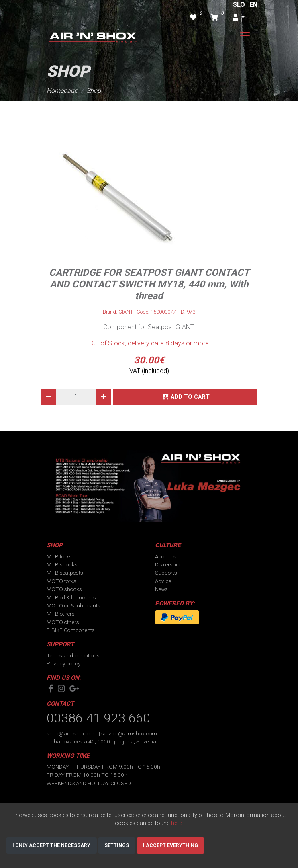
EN (253, 5)
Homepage (62, 91)
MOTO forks (61, 581)
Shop (94, 91)
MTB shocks (62, 564)
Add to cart (190, 397)
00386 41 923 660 (98, 718)
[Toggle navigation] (245, 36)
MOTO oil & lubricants (73, 605)
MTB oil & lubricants (71, 597)
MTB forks (59, 556)
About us (166, 556)
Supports (166, 573)
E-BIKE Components (71, 630)
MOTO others (63, 622)
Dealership (168, 564)
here (177, 823)
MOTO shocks (64, 589)
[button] (239, 18)
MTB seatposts (65, 573)
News (161, 589)
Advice (163, 581)
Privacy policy (63, 663)
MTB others (61, 614)
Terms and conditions (73, 655)
